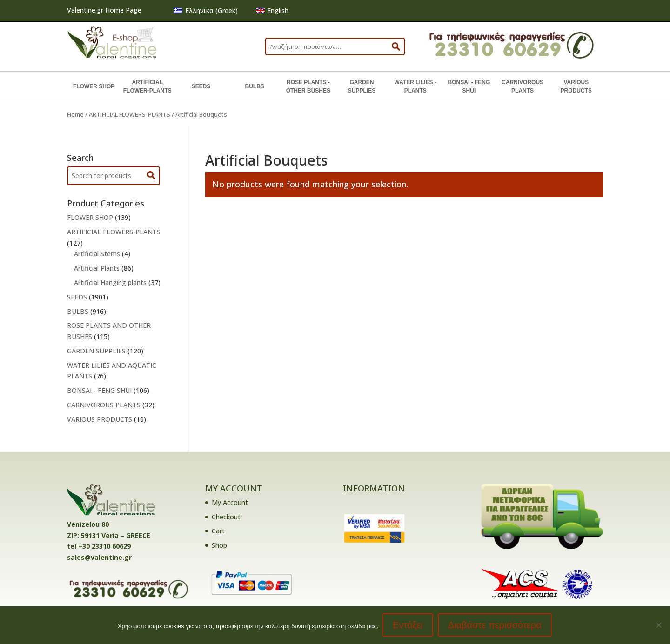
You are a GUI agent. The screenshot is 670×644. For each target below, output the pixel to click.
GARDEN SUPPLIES (362, 86)
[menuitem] (206, 11)
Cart (218, 531)
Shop (219, 545)
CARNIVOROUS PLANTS (523, 86)
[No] (658, 625)
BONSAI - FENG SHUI (469, 86)
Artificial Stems (97, 254)
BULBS (254, 86)
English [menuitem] (278, 10)
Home (75, 114)
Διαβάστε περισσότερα (495, 625)
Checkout (226, 517)
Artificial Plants (97, 268)
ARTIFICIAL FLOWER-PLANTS (147, 86)
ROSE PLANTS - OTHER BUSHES (308, 86)
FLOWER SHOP (94, 86)
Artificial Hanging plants (110, 282)
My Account (230, 502)
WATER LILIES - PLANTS (415, 86)
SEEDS (201, 86)
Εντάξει (408, 625)
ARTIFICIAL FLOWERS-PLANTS (130, 114)
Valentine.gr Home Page (104, 10)
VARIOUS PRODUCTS (576, 86)
